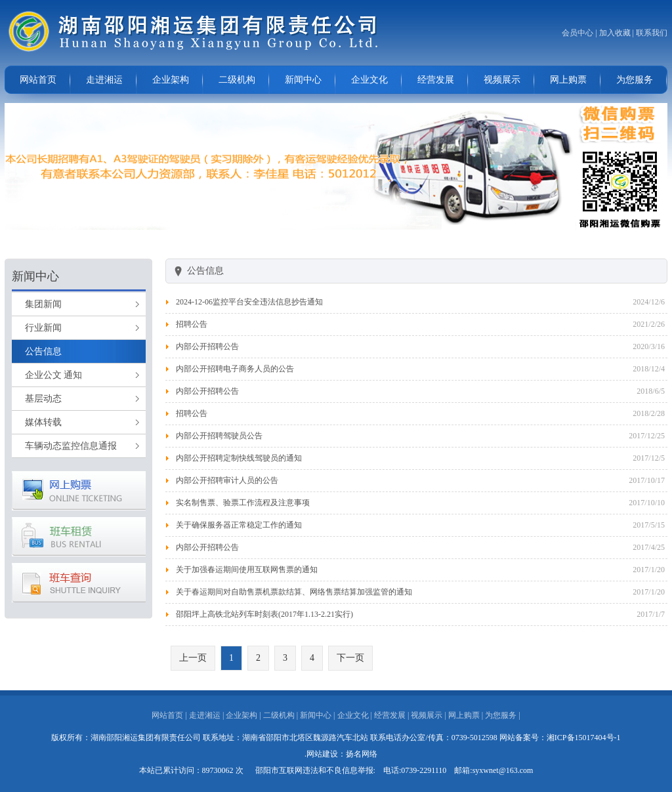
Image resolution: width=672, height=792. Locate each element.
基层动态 (43, 399)
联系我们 (652, 33)
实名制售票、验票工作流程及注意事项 (243, 503)
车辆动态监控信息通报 (71, 446)
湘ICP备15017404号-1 (584, 738)
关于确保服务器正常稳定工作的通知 (239, 525)
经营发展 (436, 80)
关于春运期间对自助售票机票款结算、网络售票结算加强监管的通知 (294, 592)
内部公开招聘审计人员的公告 (227, 480)
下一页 (350, 658)
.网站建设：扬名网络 (341, 754)
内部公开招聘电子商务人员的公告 (235, 369)
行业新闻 (43, 328)
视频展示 (502, 80)
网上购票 (568, 80)
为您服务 (635, 80)
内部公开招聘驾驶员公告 (219, 436)
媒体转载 (43, 422)
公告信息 (43, 351)
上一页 (193, 658)
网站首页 (38, 80)
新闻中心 (303, 80)
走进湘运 (104, 80)
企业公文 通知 (54, 375)
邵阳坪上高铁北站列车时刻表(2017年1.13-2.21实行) (264, 614)
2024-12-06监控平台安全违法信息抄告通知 (249, 302)
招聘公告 (192, 324)
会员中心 (577, 33)
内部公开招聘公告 (207, 346)
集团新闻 (43, 304)
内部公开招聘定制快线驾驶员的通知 (239, 458)
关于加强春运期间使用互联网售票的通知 (247, 570)
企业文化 (369, 80)
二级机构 (237, 80)
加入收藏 (615, 33)
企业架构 (171, 80)
